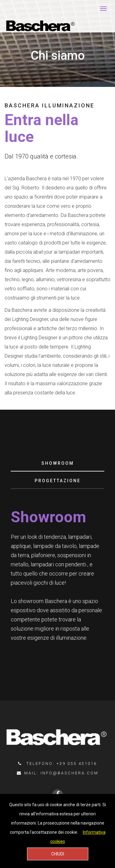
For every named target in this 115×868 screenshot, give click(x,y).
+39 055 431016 (77, 764)
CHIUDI (58, 854)
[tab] (57, 464)
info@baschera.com (69, 773)
